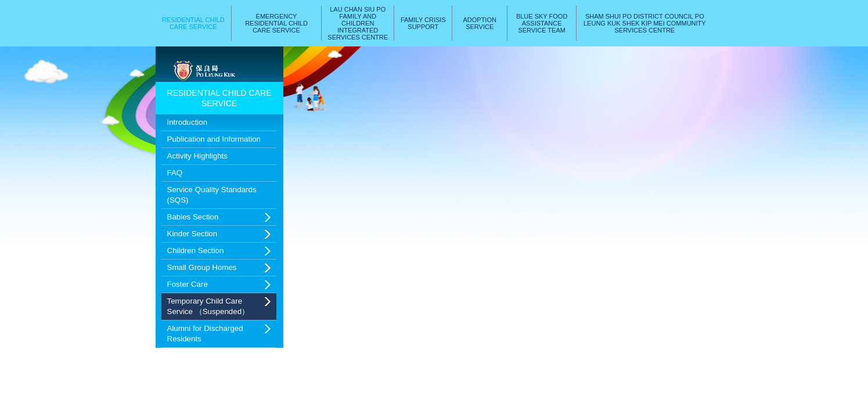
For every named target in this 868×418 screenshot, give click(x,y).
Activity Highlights (197, 156)
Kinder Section (192, 234)
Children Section (196, 251)
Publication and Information (214, 139)
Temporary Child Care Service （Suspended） (208, 306)
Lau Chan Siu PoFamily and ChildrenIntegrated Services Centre (358, 23)
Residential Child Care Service (193, 23)
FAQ (175, 173)
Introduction (188, 122)
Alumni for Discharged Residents (205, 334)
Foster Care (188, 284)
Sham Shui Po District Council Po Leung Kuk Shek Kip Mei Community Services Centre (645, 23)
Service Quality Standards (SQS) (212, 195)
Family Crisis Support (423, 23)
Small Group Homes (202, 267)
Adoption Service (479, 23)
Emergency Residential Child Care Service (276, 23)
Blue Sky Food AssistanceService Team (542, 23)
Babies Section (193, 217)
